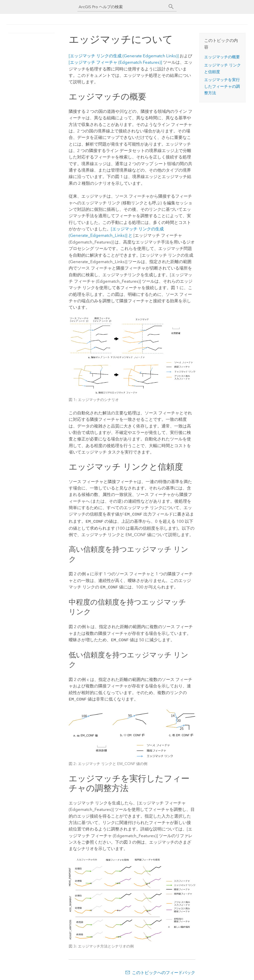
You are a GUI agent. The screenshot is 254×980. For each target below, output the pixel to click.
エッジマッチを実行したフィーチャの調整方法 (222, 86)
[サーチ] (171, 7)
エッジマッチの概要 (222, 57)
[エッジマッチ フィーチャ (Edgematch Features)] (115, 62)
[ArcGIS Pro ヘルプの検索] (122, 7)
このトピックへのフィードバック (164, 970)
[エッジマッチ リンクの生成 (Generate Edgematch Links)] (124, 56)
